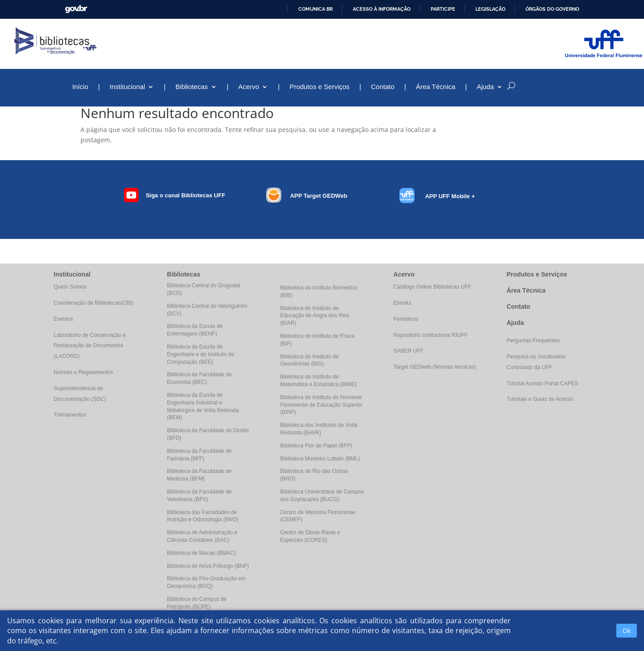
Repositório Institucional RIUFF (431, 335)
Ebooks (402, 303)
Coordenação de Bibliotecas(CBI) (93, 303)
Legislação (490, 9)
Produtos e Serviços (319, 87)
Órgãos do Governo (552, 9)
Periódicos (406, 319)
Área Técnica (436, 87)
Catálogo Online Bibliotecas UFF (432, 287)
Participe (443, 9)
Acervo (249, 87)
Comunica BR (316, 9)
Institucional (127, 87)
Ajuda (485, 87)
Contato (383, 87)
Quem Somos (70, 287)
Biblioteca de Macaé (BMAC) (201, 553)
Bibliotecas (192, 87)
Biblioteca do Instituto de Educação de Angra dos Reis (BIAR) (315, 316)
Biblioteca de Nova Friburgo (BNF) (208, 566)
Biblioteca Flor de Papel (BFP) (316, 446)
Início (80, 87)
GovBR (76, 9)
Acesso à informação (382, 9)
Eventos (63, 319)
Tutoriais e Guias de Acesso (540, 399)
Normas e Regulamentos (83, 372)
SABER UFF (409, 351)
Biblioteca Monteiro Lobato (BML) (320, 459)
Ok (627, 631)
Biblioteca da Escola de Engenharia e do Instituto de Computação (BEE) (200, 354)
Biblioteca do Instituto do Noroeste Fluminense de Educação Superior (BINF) (321, 405)
